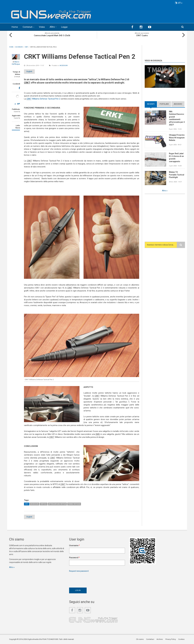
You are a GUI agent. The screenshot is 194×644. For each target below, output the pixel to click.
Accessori (64, 65)
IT (179, 3)
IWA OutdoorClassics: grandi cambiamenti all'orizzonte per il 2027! (177, 118)
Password (74, 557)
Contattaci (151, 639)
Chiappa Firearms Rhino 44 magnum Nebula (177, 138)
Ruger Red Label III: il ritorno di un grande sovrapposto (176, 158)
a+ (19, 103)
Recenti (151, 104)
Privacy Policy (171, 639)
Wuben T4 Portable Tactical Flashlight (177, 175)
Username (74, 545)
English (31, 71)
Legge (66, 27)
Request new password (79, 571)
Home (15, 27)
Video (43, 27)
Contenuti (28, 27)
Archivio (178, 104)
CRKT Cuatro (142, 35)
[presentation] (90, 579)
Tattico (44, 504)
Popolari (164, 104)
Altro (53, 27)
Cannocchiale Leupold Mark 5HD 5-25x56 (52, 35)
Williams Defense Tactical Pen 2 (44, 99)
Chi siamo (140, 639)
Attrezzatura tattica (57, 504)
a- (15, 104)
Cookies (182, 639)
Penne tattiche (74, 504)
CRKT (27, 504)
